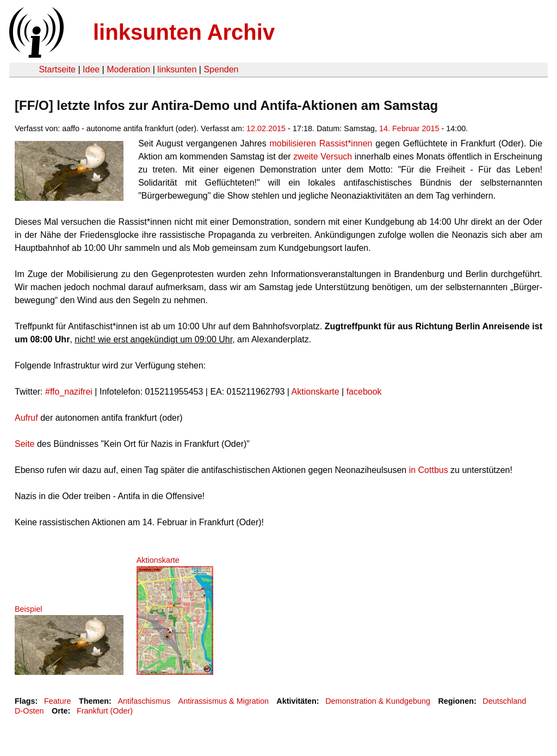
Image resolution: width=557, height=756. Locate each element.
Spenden (221, 69)
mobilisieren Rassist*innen (321, 143)
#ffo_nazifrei (69, 392)
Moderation (128, 69)
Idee (91, 69)
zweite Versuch (323, 156)
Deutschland (504, 701)
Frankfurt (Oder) (105, 711)
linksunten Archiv (184, 32)
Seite (24, 444)
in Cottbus (427, 470)
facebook (364, 392)
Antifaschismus (144, 701)
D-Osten (29, 711)
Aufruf (26, 418)
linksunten (177, 69)
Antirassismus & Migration (224, 701)
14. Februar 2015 (409, 128)
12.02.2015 (266, 128)
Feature (58, 701)
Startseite (57, 69)
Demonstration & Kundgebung (378, 701)
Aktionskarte (315, 392)
